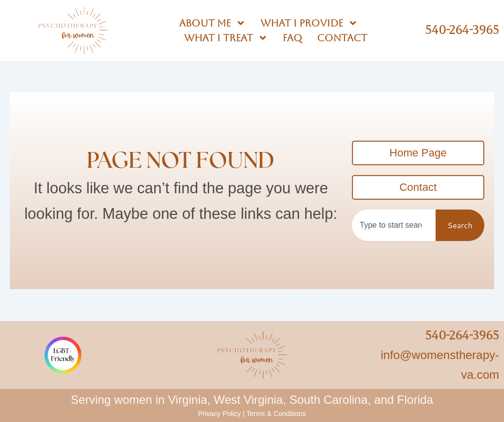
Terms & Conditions (276, 414)
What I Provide (309, 23)
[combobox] (394, 225)
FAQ (292, 38)
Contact (342, 38)
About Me (212, 23)
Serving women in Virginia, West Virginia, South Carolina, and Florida (252, 400)
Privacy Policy (219, 414)
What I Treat (226, 38)
